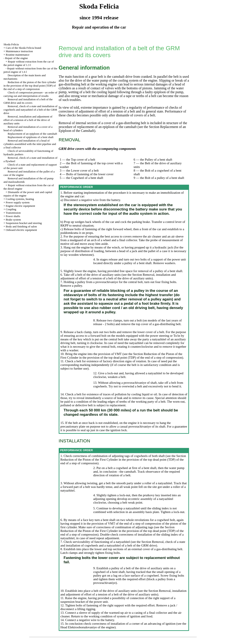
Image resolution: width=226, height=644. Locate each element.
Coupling (11, 209)
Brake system (13, 220)
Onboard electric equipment (21, 230)
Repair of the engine (17, 58)
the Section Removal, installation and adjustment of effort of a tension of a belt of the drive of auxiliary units (118, 276)
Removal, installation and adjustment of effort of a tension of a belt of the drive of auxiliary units (28, 120)
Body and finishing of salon (21, 226)
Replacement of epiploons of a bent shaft (31, 137)
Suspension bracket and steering (24, 223)
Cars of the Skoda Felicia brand (23, 48)
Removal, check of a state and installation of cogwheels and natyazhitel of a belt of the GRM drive (30, 110)
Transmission (13, 213)
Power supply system (18, 202)
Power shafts (13, 216)
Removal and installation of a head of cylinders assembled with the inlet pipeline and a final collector (30, 144)
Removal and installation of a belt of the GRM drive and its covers (28, 101)
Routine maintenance (18, 55)
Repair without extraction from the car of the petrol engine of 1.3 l (29, 63)
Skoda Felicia (11, 44)
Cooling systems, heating (20, 199)
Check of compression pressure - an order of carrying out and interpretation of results (30, 94)
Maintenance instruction (19, 51)
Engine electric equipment (20, 206)
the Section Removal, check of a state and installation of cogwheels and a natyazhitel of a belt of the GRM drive (123, 544)
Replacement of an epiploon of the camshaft (32, 134)
